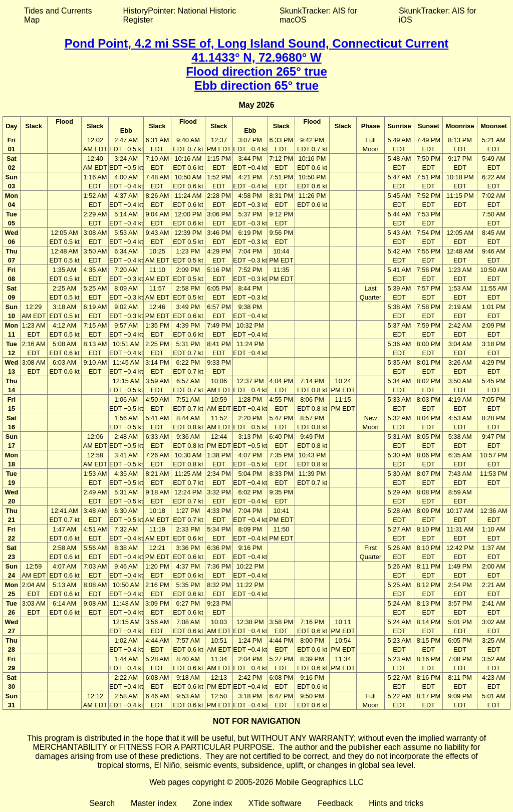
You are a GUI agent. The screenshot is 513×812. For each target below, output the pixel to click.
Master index (154, 803)
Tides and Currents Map (58, 15)
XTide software (275, 803)
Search (102, 803)
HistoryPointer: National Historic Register (180, 15)
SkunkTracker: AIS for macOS (318, 15)
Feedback (335, 803)
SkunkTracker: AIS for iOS (438, 15)
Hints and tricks (396, 803)
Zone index (213, 803)
